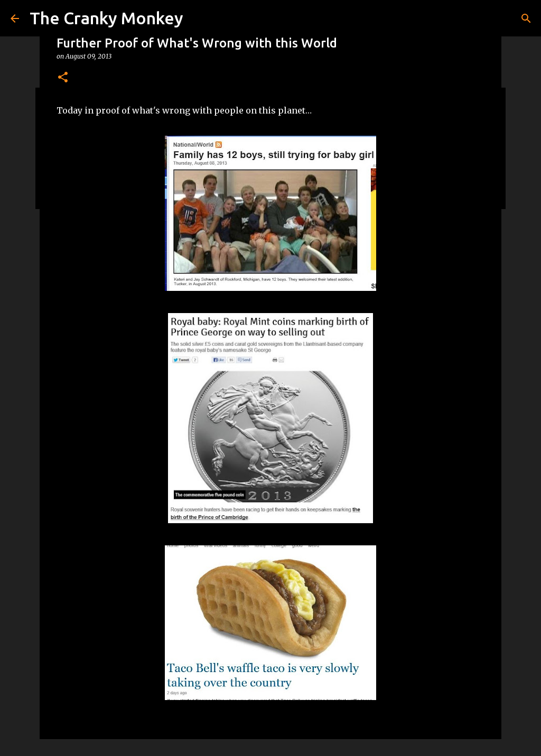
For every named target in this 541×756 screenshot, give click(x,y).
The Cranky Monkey (106, 18)
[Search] (526, 18)
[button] (63, 78)
